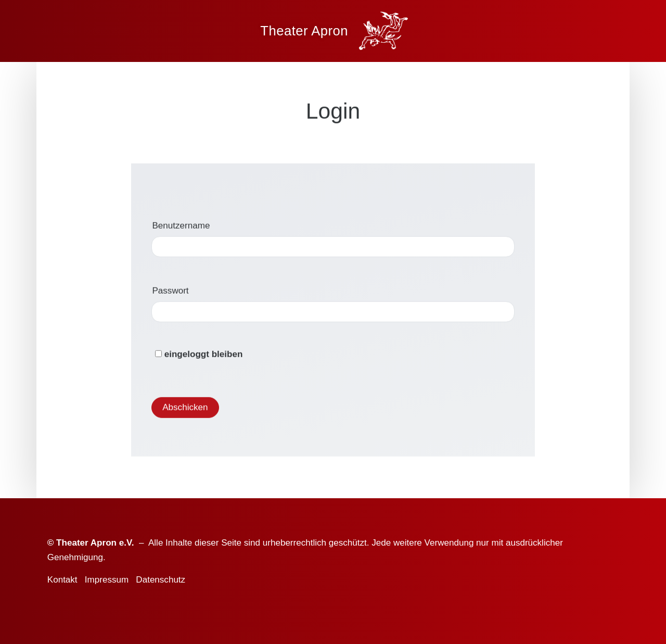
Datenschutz (161, 580)
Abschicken (185, 409)
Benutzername (181, 228)
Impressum (107, 580)
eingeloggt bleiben (199, 356)
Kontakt (62, 580)
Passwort (171, 293)
